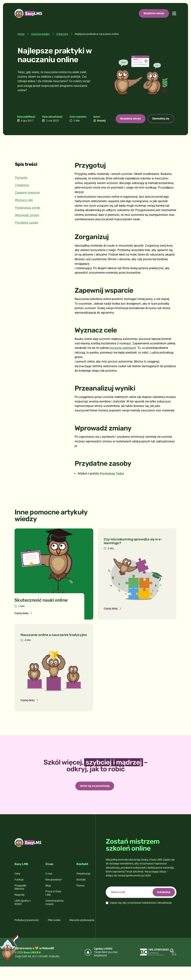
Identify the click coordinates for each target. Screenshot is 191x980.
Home (21, 34)
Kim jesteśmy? (54, 893)
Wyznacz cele (24, 212)
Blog (48, 899)
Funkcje (19, 893)
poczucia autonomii (123, 360)
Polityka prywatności (27, 934)
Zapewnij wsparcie (27, 205)
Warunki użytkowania (82, 934)
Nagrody (20, 908)
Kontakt (81, 893)
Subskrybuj (162, 905)
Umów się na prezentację (95, 799)
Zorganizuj (22, 197)
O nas (49, 887)
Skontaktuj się (67, 130)
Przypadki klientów (20, 900)
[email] (141, 906)
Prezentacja (83, 887)
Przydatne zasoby (27, 235)
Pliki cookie (54, 934)
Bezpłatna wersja (154, 13)
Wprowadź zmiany (27, 227)
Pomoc (81, 899)
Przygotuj (21, 190)
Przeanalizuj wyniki (28, 220)
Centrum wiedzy (40, 34)
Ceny (17, 887)
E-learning (62, 34)
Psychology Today (112, 486)
